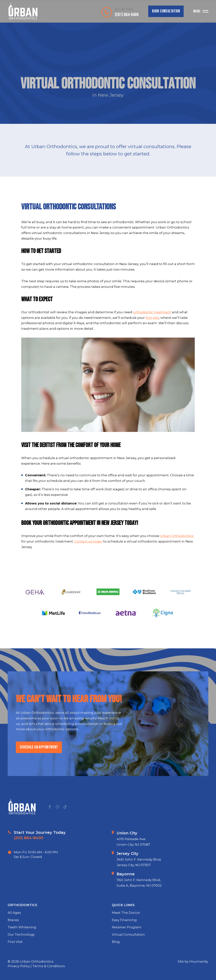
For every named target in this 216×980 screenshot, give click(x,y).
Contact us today (88, 541)
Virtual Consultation (128, 949)
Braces (13, 934)
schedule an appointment (38, 762)
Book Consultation (166, 11)
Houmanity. (199, 961)
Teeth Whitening (22, 942)
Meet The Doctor (126, 927)
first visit (152, 318)
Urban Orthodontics (177, 536)
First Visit (15, 956)
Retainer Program (127, 942)
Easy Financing (124, 934)
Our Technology (21, 949)
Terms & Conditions (49, 966)
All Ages (14, 927)
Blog (116, 956)
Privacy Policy (19, 966)
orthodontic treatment (152, 312)
